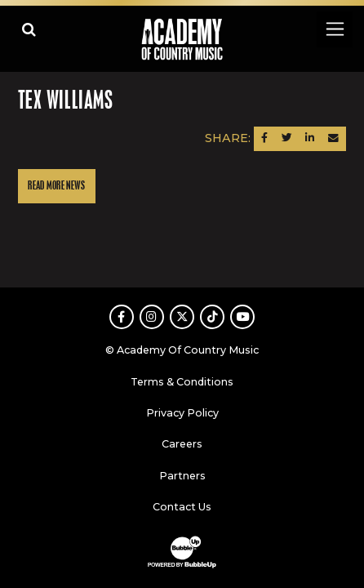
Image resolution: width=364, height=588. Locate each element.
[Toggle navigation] (334, 29)
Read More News (56, 186)
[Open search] (29, 29)
